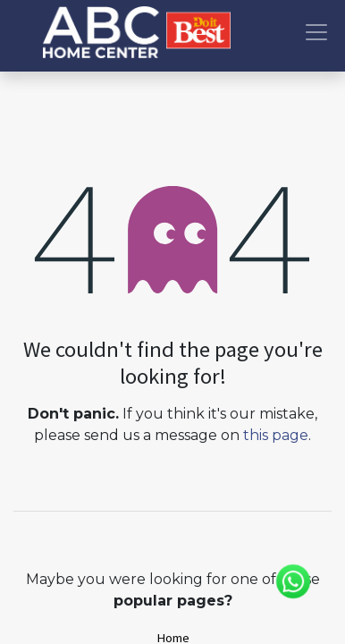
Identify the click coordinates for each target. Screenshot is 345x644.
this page (276, 435)
